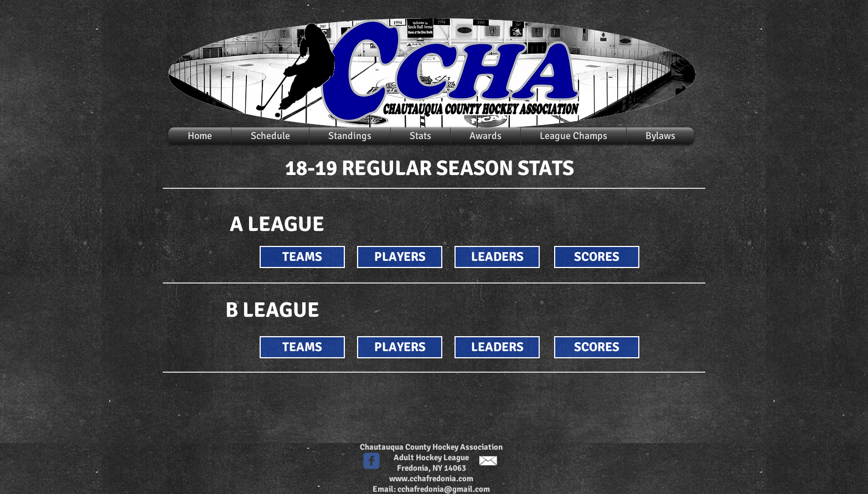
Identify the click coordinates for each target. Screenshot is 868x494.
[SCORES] (597, 257)
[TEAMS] (302, 257)
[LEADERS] (497, 257)
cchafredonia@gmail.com (444, 489)
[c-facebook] (371, 461)
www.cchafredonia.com (431, 478)
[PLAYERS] (400, 257)
